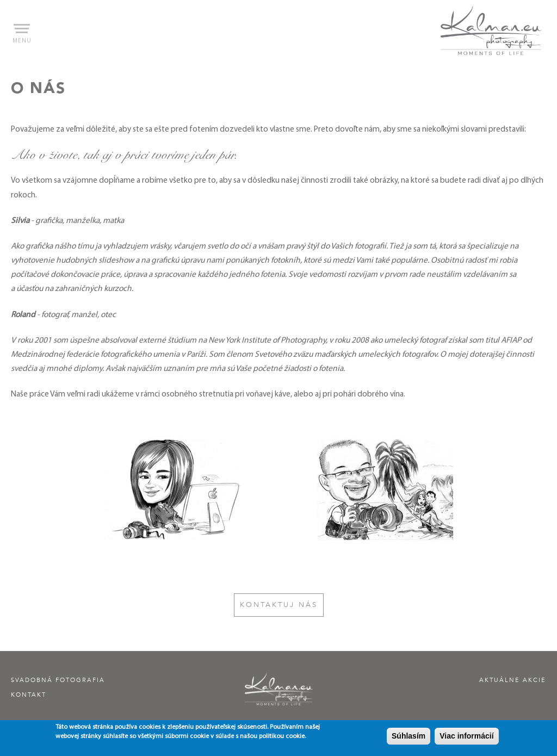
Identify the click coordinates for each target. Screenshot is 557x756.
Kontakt (29, 695)
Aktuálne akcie (513, 680)
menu (22, 34)
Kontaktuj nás (279, 605)
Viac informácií (466, 737)
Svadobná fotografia (58, 680)
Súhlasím (409, 737)
